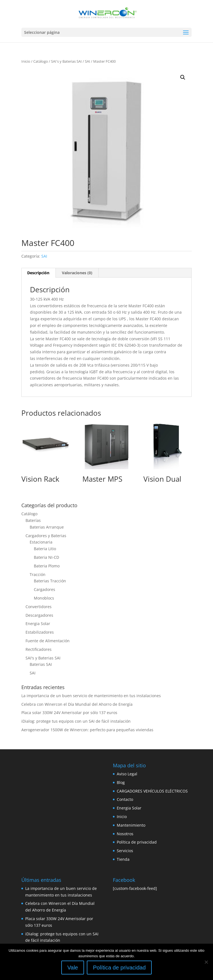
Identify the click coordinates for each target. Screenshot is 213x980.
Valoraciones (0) (77, 273)
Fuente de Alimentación (48, 641)
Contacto (125, 799)
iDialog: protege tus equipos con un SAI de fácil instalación (76, 721)
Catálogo (41, 61)
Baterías (33, 520)
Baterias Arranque (47, 527)
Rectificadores (39, 649)
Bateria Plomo (47, 566)
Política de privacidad (137, 842)
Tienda (123, 859)
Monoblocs (44, 598)
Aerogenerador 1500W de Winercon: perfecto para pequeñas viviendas (87, 730)
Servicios (125, 851)
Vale (73, 968)
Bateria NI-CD (46, 557)
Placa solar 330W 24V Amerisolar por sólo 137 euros (69, 713)
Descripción (38, 273)
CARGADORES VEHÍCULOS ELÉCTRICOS (152, 791)
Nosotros (125, 834)
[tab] (38, 273)
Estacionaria (41, 542)
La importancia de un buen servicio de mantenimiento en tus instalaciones (91, 696)
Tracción (38, 574)
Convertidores (39, 607)
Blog (121, 782)
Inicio (26, 61)
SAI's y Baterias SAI (66, 61)
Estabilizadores (40, 632)
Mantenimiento (131, 825)
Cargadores (45, 589)
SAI (88, 61)
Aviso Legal (127, 774)
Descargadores (39, 615)
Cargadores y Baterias (46, 536)
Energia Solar (38, 624)
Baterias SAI (41, 664)
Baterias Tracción (50, 581)
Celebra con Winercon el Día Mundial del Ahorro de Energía (77, 704)
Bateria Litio (45, 549)
